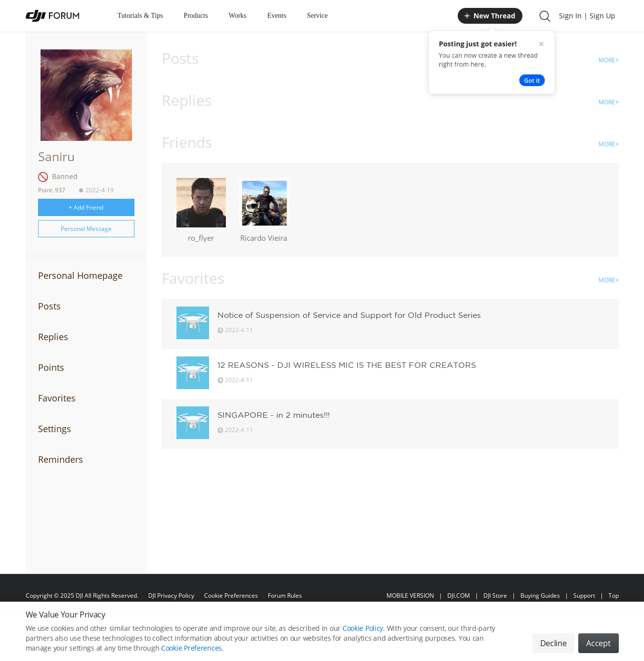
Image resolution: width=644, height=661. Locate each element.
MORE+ (609, 60)
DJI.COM (459, 595)
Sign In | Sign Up (587, 16)
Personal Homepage (80, 275)
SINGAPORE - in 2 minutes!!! (274, 415)
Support (584, 595)
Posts (49, 306)
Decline (554, 649)
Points (51, 367)
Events (277, 16)
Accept (598, 649)
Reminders (61, 459)
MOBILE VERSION (410, 595)
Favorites (57, 398)
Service (317, 16)
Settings (55, 429)
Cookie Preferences (231, 595)
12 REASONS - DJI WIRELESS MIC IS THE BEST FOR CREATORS (347, 365)
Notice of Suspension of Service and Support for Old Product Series (349, 315)
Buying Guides (540, 595)
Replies (53, 337)
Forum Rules (285, 595)
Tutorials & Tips (140, 16)
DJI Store (495, 595)
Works (238, 16)
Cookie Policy (363, 634)
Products (196, 16)
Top (614, 595)
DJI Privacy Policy (171, 595)
